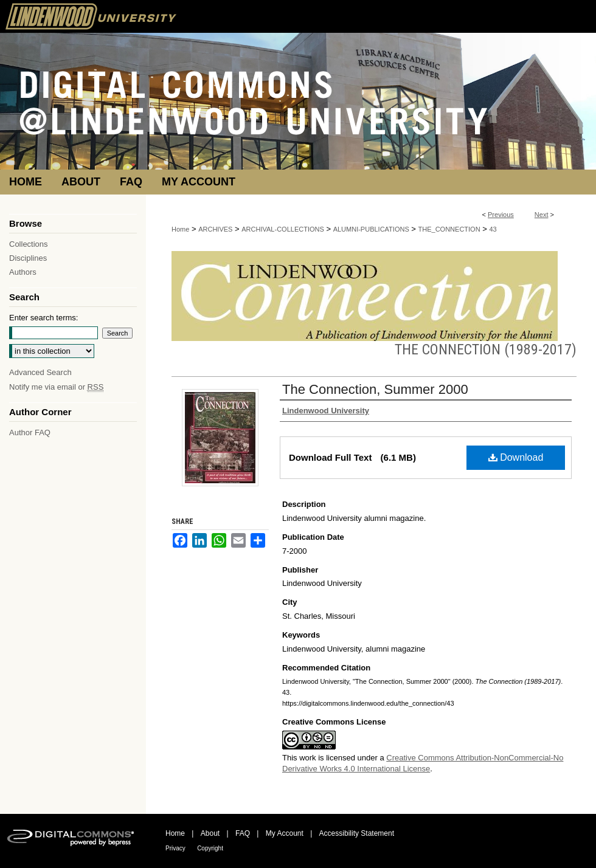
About (210, 833)
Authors (23, 272)
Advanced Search (40, 372)
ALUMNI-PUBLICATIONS (371, 229)
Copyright (210, 848)
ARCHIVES (215, 229)
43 (493, 229)
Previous (501, 215)
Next (542, 215)
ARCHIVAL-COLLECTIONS (283, 229)
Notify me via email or (56, 387)
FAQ (243, 833)
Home (180, 229)
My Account (285, 833)
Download (516, 457)
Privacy (175, 848)
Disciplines (28, 258)
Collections (29, 244)
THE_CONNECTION (449, 229)
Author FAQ (30, 432)
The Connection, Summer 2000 (375, 389)
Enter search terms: (43, 318)
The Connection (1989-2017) (486, 350)
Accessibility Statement (357, 833)
